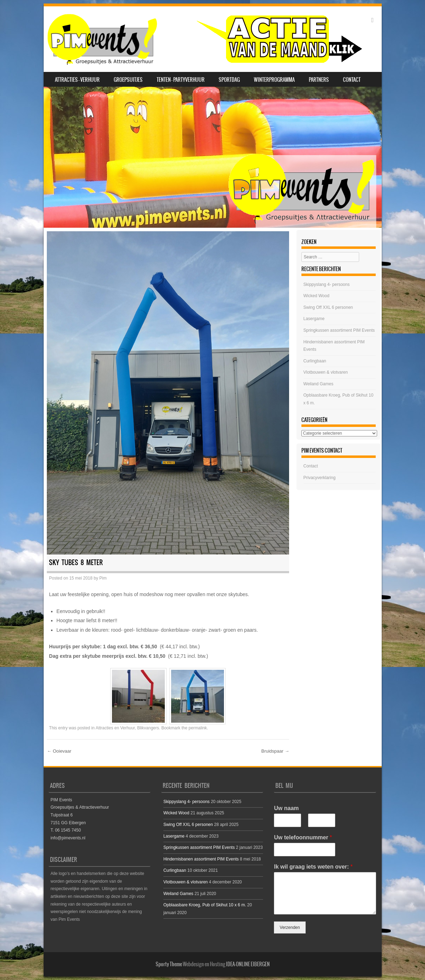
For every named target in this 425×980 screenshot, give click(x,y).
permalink (198, 728)
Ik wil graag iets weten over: (313, 867)
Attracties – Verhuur (77, 80)
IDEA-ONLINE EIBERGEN (248, 964)
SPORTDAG (229, 80)
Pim (103, 578)
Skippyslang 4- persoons (327, 284)
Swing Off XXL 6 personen (328, 307)
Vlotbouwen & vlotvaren (326, 372)
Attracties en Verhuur (115, 728)
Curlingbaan (315, 361)
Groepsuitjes (128, 80)
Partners (319, 80)
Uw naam (286, 808)
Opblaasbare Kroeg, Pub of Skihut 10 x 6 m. (205, 905)
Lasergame (314, 319)
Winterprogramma (274, 80)
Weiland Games (318, 384)
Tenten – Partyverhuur (181, 80)
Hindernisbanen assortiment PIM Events (201, 859)
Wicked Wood (317, 296)
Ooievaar (59, 751)
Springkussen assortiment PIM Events (339, 330)
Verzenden (290, 927)
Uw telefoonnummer (303, 837)
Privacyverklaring (320, 478)
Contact (352, 80)
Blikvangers (148, 728)
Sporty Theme (169, 964)
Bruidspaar (275, 751)
